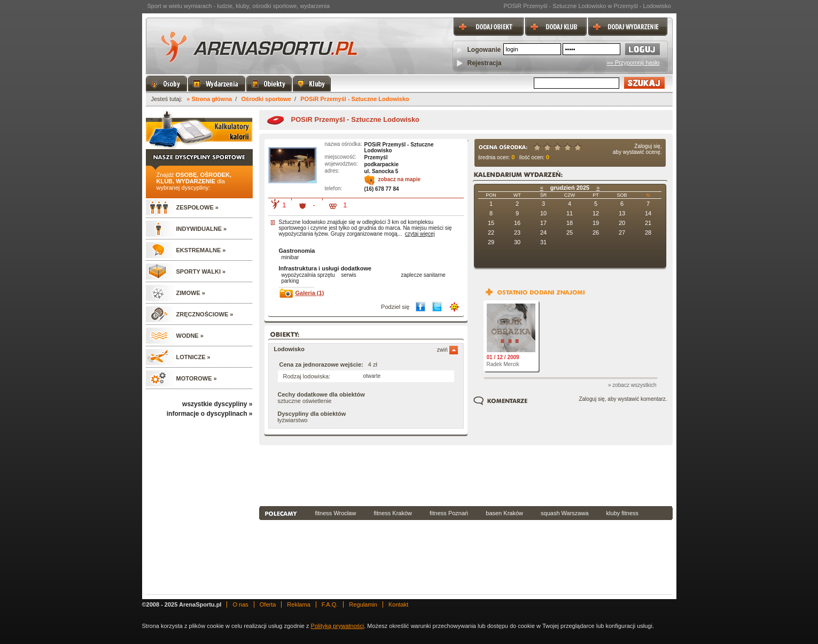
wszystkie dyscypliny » (217, 404)
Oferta (268, 604)
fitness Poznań (449, 513)
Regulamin (363, 604)
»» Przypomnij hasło (633, 63)
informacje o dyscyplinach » (210, 414)
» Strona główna (209, 99)
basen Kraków (504, 513)
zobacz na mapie (399, 179)
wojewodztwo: (341, 164)
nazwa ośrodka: (344, 144)
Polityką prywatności (338, 626)
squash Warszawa (564, 513)
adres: (332, 171)
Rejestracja (485, 63)
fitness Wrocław (336, 513)
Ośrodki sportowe (266, 99)
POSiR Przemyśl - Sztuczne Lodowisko (355, 99)
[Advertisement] (466, 475)
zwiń (447, 350)
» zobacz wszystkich (632, 385)
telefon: (334, 188)
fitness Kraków (393, 513)
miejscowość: (341, 157)
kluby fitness (623, 513)
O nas (240, 604)
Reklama (298, 604)
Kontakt (398, 604)
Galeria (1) (310, 293)
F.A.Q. (330, 604)
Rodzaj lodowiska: (307, 376)
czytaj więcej (420, 234)
